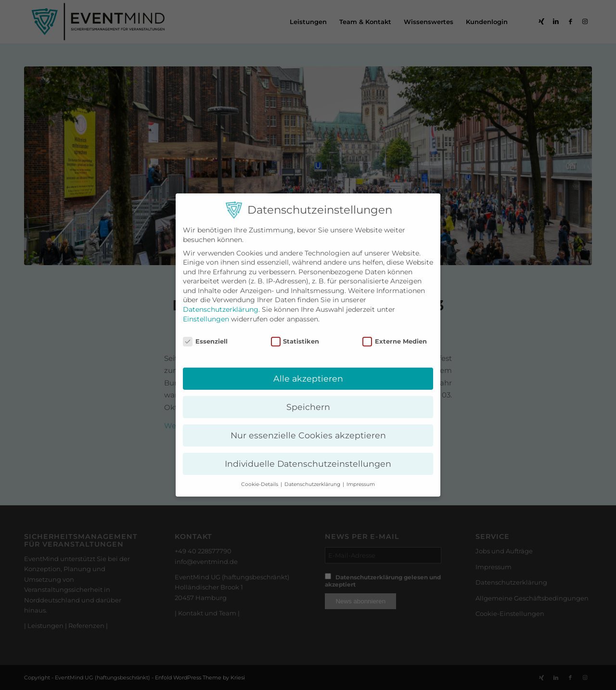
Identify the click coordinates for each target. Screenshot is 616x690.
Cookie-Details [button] (260, 484)
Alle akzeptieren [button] (308, 378)
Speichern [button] (308, 407)
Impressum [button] (361, 484)
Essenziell (205, 341)
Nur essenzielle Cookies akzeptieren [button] (308, 435)
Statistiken (295, 341)
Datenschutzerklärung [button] (313, 484)
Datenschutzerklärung (221, 309)
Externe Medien (395, 341)
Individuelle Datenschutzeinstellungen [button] (308, 464)
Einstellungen (206, 319)
